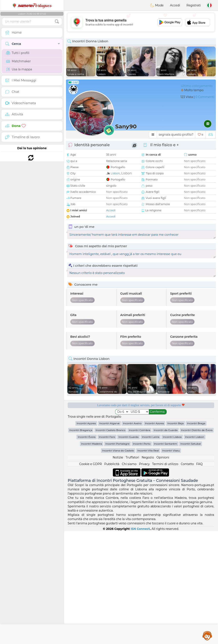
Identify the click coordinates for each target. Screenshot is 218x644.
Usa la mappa (19, 69)
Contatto (187, 464)
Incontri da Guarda (166, 430)
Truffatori (132, 457)
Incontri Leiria (151, 437)
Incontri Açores (86, 423)
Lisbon (115, 173)
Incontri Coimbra (139, 430)
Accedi (175, 5)
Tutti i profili (18, 53)
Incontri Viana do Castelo (118, 450)
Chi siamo (129, 464)
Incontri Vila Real (148, 450)
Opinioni (163, 457)
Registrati (194, 5)
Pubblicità (112, 464)
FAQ (199, 464)
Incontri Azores (154, 423)
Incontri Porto (142, 444)
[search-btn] (57, 22)
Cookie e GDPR (90, 464)
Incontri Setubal (191, 444)
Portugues (32, 5)
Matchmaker (18, 61)
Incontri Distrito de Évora (197, 430)
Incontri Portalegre (117, 444)
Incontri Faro (107, 437)
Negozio (148, 457)
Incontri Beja (176, 423)
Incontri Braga (196, 423)
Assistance (207, 635)
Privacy (144, 464)
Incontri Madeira (92, 444)
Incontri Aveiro (132, 423)
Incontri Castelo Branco (110, 430)
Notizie (118, 457)
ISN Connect (140, 529)
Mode (157, 5)
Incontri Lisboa (172, 437)
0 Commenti (205, 97)
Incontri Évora (87, 437)
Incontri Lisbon (195, 437)
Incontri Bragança (81, 430)
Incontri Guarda (128, 437)
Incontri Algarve (109, 423)
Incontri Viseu (171, 450)
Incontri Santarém (166, 444)
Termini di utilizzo (165, 464)
